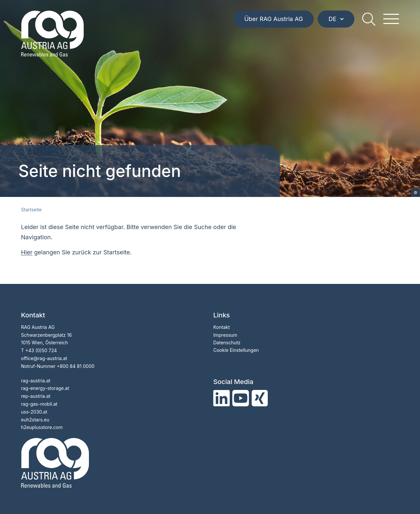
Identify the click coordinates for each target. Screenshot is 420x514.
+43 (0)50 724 (41, 350)
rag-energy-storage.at (45, 388)
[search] (369, 19)
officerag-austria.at (44, 358)
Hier (27, 252)
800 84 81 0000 (77, 366)
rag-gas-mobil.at (39, 404)
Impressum (225, 335)
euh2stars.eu (35, 420)
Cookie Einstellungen (236, 350)
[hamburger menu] (391, 19)
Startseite (31, 210)
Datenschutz (227, 343)
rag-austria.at (36, 381)
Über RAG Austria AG (273, 19)
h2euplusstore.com (42, 427)
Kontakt (221, 327)
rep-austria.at (36, 396)
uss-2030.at (34, 412)
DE (336, 19)
